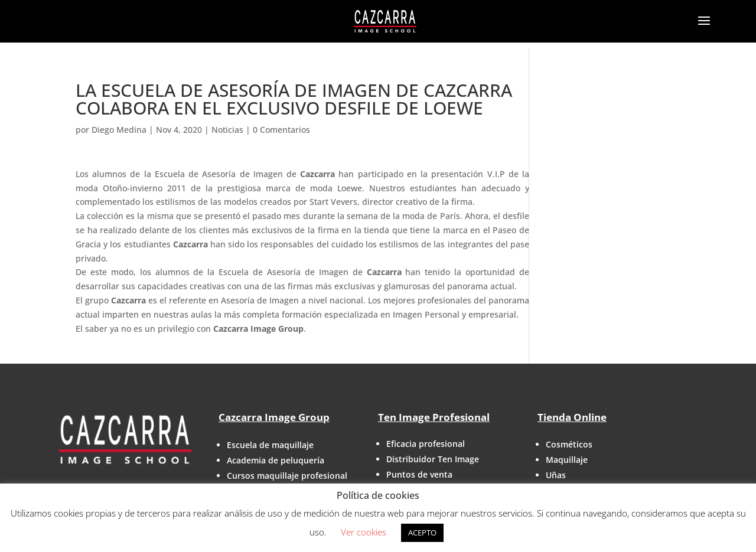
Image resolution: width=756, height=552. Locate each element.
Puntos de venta (419, 474)
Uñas (556, 475)
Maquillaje (567, 460)
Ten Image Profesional (434, 417)
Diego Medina (119, 130)
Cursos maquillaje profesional (287, 476)
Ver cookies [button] (364, 532)
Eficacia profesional (426, 444)
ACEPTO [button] (422, 533)
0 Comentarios (281, 130)
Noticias (227, 130)
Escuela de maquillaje (270, 445)
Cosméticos (569, 444)
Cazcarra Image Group (274, 417)
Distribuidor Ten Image (433, 459)
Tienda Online (572, 417)
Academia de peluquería (276, 460)
